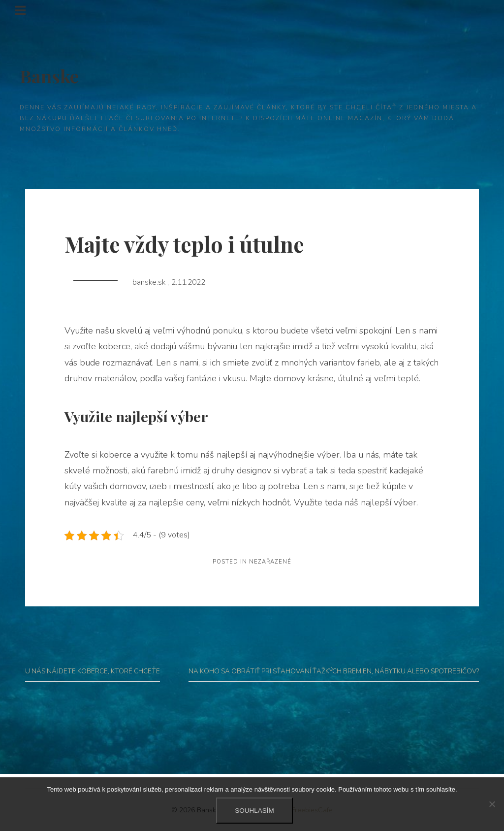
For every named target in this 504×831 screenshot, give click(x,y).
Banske (49, 76)
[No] (492, 804)
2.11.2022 (188, 282)
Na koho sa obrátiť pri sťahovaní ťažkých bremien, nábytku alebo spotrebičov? (334, 671)
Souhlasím (254, 811)
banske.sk (150, 282)
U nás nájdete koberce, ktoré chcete (93, 671)
